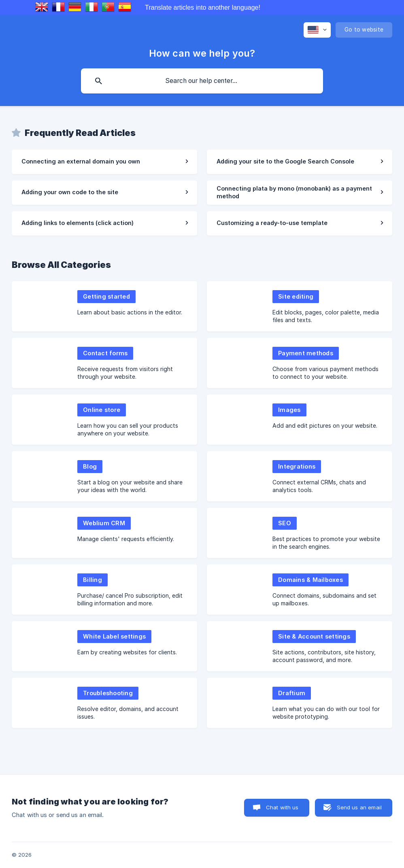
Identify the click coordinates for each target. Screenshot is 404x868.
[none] (317, 30)
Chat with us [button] (282, 807)
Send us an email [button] (359, 807)
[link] (104, 162)
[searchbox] (202, 81)
